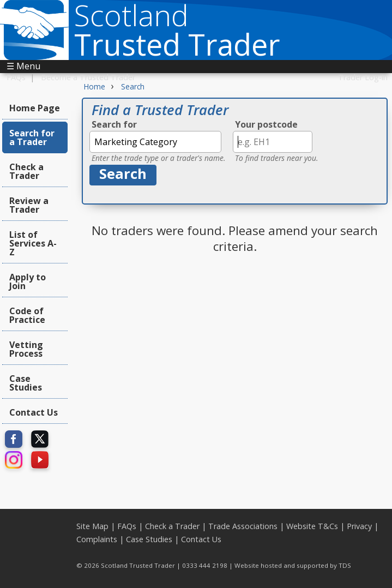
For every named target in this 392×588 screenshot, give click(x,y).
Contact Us (34, 412)
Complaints (97, 539)
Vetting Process (26, 349)
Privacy (359, 526)
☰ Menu (23, 66)
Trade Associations (243, 526)
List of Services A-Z (33, 243)
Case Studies (26, 383)
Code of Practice (27, 315)
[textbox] (155, 142)
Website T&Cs (312, 526)
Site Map (92, 526)
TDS (345, 565)
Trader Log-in (363, 77)
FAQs (16, 77)
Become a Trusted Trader (88, 77)
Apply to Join (28, 281)
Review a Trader (29, 205)
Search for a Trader (32, 137)
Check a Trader (26, 171)
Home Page (35, 108)
